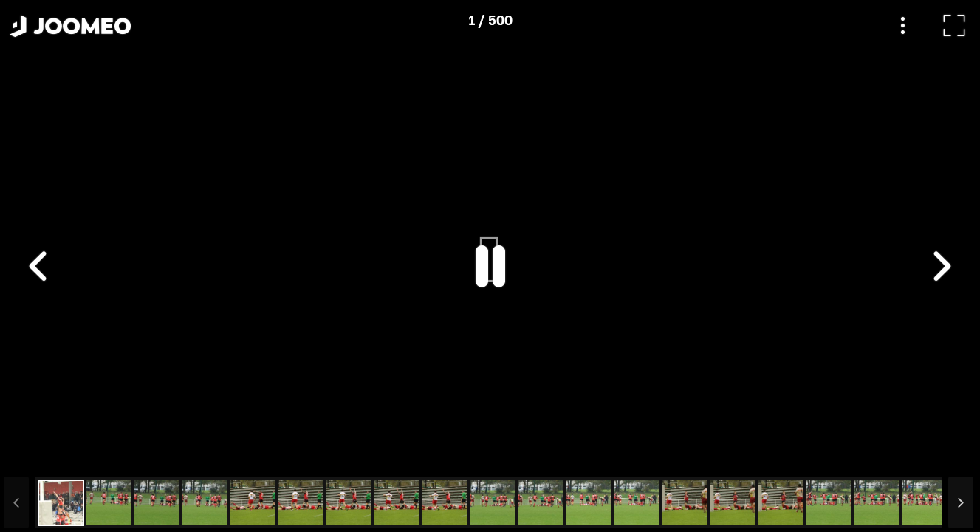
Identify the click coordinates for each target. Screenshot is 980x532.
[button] (39, 456)
